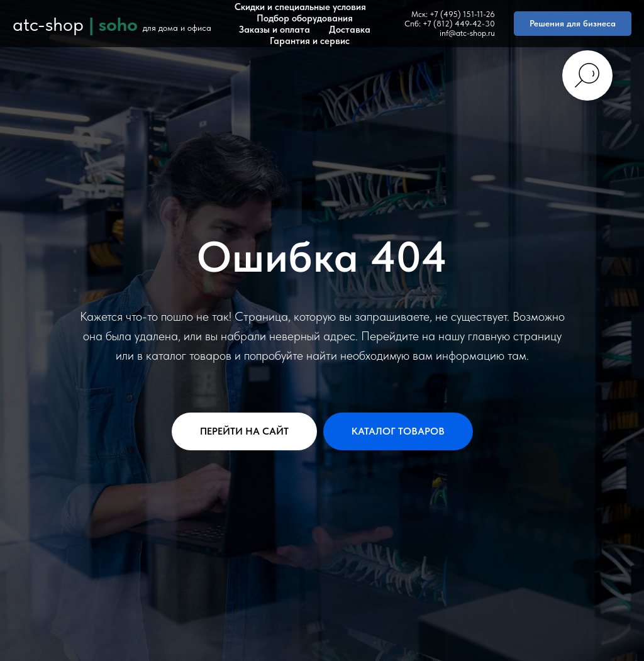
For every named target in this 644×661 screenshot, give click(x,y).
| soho (113, 24)
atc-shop (48, 24)
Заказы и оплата (275, 30)
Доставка (350, 30)
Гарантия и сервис (310, 41)
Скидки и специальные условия (300, 7)
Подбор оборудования (305, 18)
